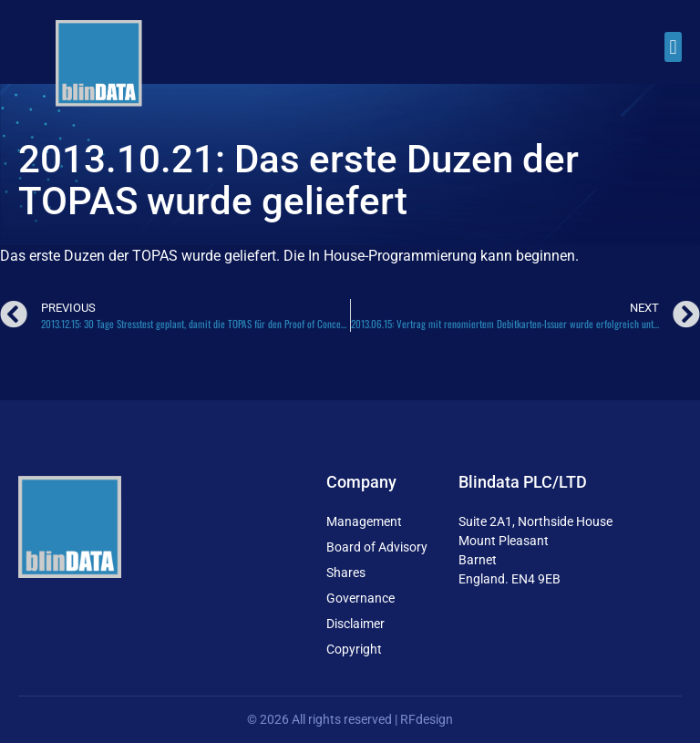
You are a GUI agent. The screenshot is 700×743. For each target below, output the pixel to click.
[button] (673, 47)
